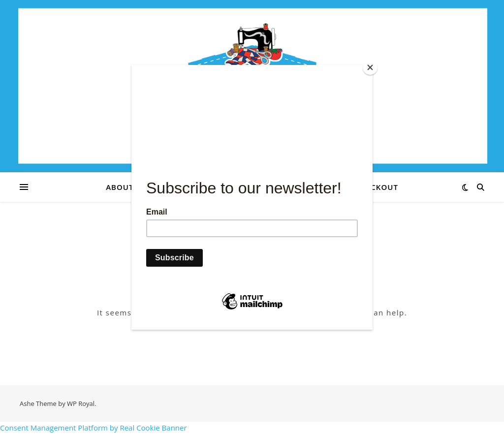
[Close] (370, 67)
